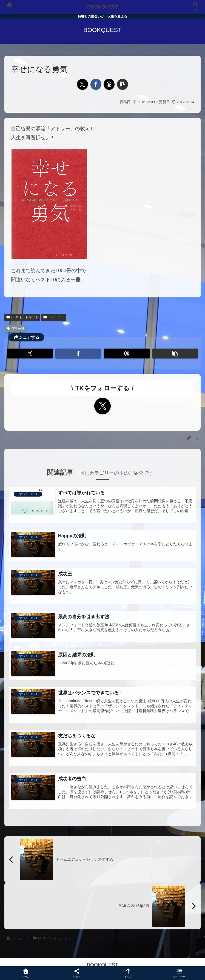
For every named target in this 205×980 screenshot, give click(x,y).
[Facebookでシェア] (96, 84)
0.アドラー (54, 317)
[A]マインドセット (22, 317)
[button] (123, 84)
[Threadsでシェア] (109, 84)
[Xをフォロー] (102, 406)
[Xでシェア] (82, 84)
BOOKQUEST (102, 7)
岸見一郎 (15, 329)
